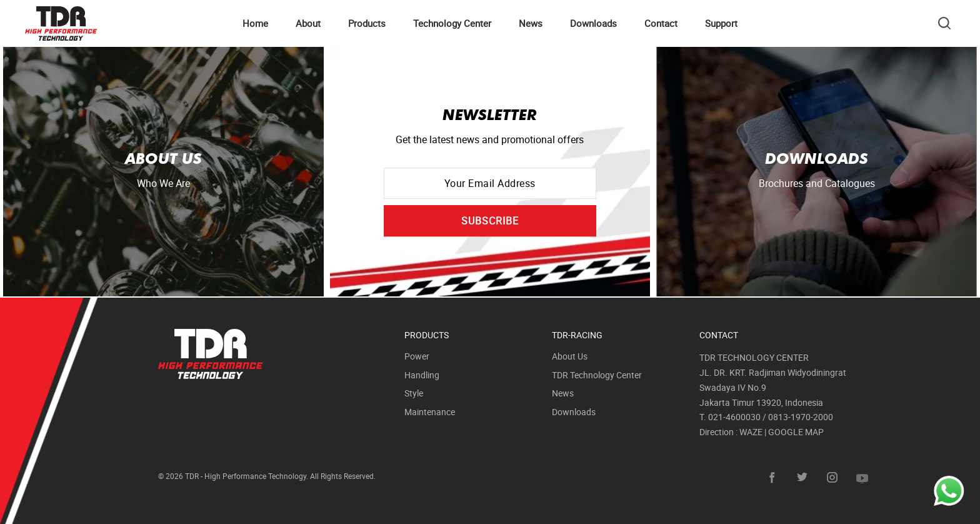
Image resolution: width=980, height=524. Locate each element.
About (308, 23)
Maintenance (430, 412)
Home (255, 23)
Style (414, 393)
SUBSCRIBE (490, 221)
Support (721, 23)
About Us (570, 356)
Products (367, 23)
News (531, 23)
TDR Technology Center (597, 375)
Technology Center (452, 23)
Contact (661, 23)
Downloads (593, 23)
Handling (422, 375)
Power (417, 356)
